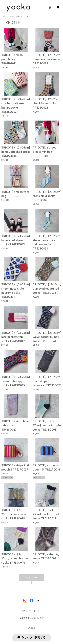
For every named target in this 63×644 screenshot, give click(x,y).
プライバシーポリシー (32, 611)
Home (4, 17)
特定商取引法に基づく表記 (32, 618)
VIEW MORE (32, 577)
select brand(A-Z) (16, 17)
